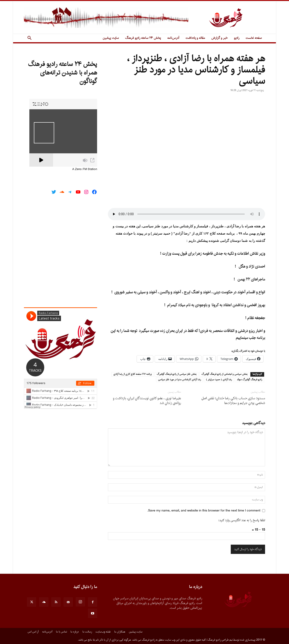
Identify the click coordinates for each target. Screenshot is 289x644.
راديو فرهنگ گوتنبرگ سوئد (249, 380)
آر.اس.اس (33, 632)
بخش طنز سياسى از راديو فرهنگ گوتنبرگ (177, 374)
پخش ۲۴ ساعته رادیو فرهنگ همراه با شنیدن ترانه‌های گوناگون (63, 73)
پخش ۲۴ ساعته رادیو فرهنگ (143, 38)
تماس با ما (61, 632)
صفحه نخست (254, 38)
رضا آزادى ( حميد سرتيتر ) (219, 380)
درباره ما (75, 632)
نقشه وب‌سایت (103, 632)
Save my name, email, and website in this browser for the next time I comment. (204, 511)
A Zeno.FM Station (85, 169)
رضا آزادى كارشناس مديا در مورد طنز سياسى (179, 380)
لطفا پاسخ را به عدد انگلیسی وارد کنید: (242, 520)
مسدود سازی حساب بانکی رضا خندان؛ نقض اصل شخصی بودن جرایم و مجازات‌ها (233, 401)
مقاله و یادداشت (195, 38)
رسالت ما (87, 632)
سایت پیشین (111, 38)
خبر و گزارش (219, 38)
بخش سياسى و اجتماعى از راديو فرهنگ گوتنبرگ (224, 374)
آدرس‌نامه (173, 38)
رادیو (237, 38)
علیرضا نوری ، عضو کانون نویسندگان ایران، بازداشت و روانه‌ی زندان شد (147, 401)
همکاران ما (120, 632)
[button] (29, 38)
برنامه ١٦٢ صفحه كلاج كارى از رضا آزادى (133, 374)
